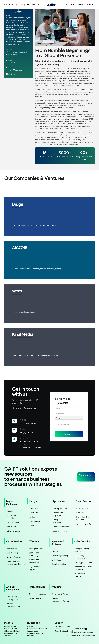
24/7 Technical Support (35, 568)
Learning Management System (61, 600)
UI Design (34, 517)
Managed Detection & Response (83, 568)
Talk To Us (89, 4)
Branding (10, 511)
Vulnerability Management (80, 557)
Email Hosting (12, 553)
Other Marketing (13, 531)
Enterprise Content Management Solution (16, 563)
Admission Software (60, 594)
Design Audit (35, 525)
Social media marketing (12, 517)
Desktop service (83, 508)
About (7, 4)
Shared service (35, 598)
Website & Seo (13, 527)
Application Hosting (84, 524)
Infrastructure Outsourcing (35, 561)
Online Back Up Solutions (82, 518)
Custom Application (61, 527)
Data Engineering (59, 564)
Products (70, 4)
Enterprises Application (58, 521)
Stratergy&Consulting (83, 562)
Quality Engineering (60, 556)
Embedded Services (60, 560)
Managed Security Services (82, 550)
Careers (79, 4)
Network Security (14, 557)
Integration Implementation (13, 605)
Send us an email (30, 408)
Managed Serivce (36, 549)
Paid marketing (13, 522)
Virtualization (12, 549)
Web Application (60, 508)
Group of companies (21, 4)
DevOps (55, 551)
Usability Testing (36, 521)
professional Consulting (34, 554)
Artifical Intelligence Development (15, 598)
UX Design (34, 513)
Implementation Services (81, 575)
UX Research (35, 508)
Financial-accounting (38, 594)
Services (36, 4)
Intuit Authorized (83, 513)
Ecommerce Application (58, 514)
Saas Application (60, 531)
